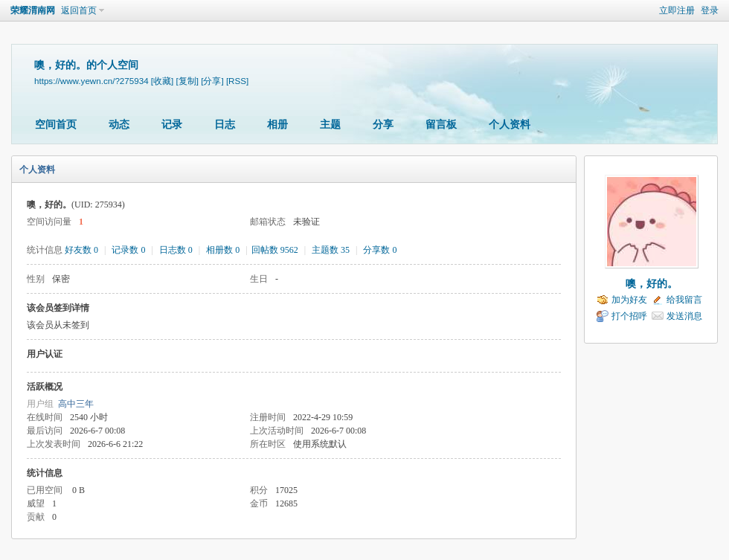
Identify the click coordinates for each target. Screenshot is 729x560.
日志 (225, 125)
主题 (330, 125)
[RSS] (237, 81)
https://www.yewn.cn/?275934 (91, 81)
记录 (172, 125)
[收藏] (162, 81)
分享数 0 (380, 250)
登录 (710, 10)
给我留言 (684, 300)
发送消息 (684, 316)
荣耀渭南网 (33, 10)
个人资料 (510, 125)
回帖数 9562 (275, 250)
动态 (119, 125)
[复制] (187, 81)
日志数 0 (176, 250)
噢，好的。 (652, 284)
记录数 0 (128, 250)
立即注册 (677, 10)
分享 (383, 125)
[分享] (212, 81)
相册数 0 (223, 250)
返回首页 (79, 10)
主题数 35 (331, 250)
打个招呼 (629, 316)
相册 (277, 125)
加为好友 (629, 300)
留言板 (441, 125)
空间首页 (56, 125)
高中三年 (76, 404)
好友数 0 (81, 250)
